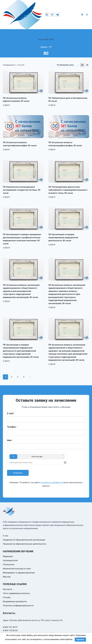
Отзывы (7, 597)
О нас (6, 536)
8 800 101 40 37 (46, 36)
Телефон (12, 427)
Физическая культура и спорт (17, 569)
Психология (9, 564)
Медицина (8, 556)
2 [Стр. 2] (11, 377)
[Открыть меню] (87, 15)
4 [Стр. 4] (24, 377)
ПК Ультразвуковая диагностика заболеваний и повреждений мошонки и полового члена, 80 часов (68, 190)
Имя (10, 440)
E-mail (11, 413)
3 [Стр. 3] (18, 377)
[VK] (58, 15)
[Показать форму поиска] (82, 15)
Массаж (7, 577)
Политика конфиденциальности (18, 605)
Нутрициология (10, 560)
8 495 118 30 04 (46, 33)
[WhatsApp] (47, 15)
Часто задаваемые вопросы (16, 593)
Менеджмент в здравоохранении (19, 573)
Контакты (8, 589)
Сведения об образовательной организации (24, 540)
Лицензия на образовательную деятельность (25, 544)
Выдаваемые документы (15, 601)
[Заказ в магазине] (68, 65)
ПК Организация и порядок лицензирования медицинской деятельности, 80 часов (63, 237)
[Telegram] (52, 15)
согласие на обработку (51, 483)
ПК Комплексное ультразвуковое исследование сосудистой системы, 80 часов (22, 190)
